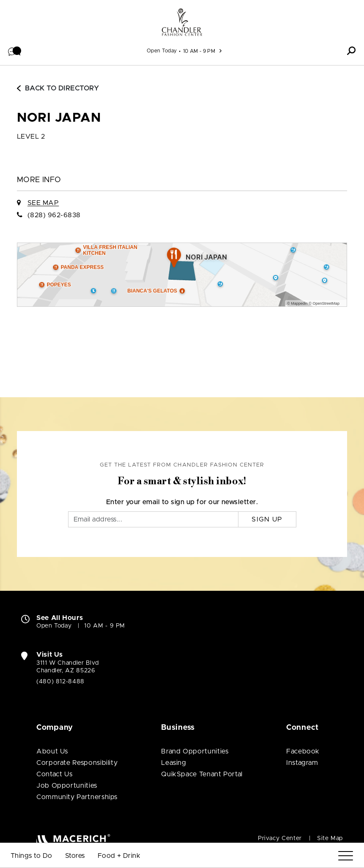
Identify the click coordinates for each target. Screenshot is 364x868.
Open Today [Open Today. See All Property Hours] (54, 626)
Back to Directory (58, 88)
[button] (15, 51)
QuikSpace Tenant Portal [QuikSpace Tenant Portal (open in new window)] (202, 774)
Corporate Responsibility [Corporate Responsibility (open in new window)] (77, 763)
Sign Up (267, 519)
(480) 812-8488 (60, 682)
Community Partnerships (77, 797)
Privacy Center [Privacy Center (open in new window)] (280, 838)
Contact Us (54, 774)
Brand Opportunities (195, 751)
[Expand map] (182, 275)
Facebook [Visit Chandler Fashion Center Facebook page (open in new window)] (303, 751)
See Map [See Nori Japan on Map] (43, 203)
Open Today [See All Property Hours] (162, 51)
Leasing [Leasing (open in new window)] (174, 763)
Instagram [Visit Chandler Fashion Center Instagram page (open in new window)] (302, 763)
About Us (52, 751)
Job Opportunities (67, 786)
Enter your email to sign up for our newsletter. (182, 502)
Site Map (330, 838)
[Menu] (346, 856)
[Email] (153, 519)
